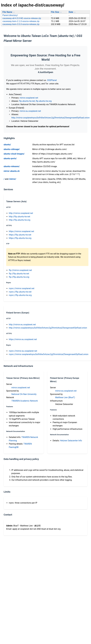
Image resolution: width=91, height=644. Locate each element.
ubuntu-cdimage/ (12, 149)
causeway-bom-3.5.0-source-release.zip (21, 24)
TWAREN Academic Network (25, 401)
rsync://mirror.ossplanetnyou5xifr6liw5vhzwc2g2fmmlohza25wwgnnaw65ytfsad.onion (49, 354)
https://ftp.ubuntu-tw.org (20, 238)
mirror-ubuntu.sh (12, 171)
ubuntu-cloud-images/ (14, 154)
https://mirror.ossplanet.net (21, 231)
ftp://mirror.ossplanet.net (20, 270)
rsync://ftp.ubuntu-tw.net (20, 292)
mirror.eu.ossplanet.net (30, 111)
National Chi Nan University (24, 394)
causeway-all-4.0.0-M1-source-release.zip (22, 18)
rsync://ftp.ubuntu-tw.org (20, 295)
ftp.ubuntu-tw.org (44, 101)
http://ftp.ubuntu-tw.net (20, 217)
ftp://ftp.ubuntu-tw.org (19, 277)
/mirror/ (12, 179)
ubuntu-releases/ (12, 166)
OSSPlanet (52, 80)
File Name (7, 12)
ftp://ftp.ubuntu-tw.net (19, 274)
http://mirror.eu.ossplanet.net (22, 325)
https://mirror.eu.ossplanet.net (23, 339)
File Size (55, 12)
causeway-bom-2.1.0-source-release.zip (21, 21)
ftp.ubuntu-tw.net (27, 101)
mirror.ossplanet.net (29, 98)
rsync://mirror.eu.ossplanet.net (23, 351)
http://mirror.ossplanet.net (21, 213)
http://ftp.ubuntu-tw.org (20, 220)
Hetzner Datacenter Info (71, 441)
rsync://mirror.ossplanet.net (22, 288)
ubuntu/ (7, 145)
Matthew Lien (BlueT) (65, 397)
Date (71, 12)
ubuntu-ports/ (10, 158)
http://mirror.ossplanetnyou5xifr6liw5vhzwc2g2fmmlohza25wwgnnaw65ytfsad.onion (50, 118)
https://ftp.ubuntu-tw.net (20, 235)
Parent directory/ (10, 15)
